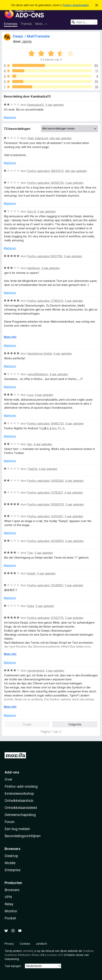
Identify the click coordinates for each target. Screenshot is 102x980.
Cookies (25, 944)
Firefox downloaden (76, 5)
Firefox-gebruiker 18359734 (45, 183)
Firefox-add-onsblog (21, 786)
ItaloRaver (34, 268)
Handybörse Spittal (40, 353)
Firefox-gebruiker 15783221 (45, 492)
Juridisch (41, 944)
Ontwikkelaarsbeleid (21, 808)
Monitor (11, 911)
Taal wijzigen (13, 966)
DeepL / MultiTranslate (31, 36)
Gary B (32, 211)
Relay (9, 904)
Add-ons (12, 772)
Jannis (27, 41)
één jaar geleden (61, 138)
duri (30, 444)
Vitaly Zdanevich (38, 138)
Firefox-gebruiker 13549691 (45, 585)
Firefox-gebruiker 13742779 (45, 618)
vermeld (28, 951)
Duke (31, 606)
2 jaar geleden (74, 183)
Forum (10, 822)
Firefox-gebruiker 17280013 (45, 301)
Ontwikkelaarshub (19, 801)
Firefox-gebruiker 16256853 (45, 541)
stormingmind (36, 671)
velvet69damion (38, 374)
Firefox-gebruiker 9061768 (45, 256)
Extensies (11, 24)
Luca (30, 395)
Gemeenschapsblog (20, 815)
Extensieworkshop (19, 793)
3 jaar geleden (73, 256)
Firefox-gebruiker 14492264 (45, 481)
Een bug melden (17, 829)
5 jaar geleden (55, 105)
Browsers (12, 890)
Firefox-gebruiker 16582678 (46, 504)
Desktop (11, 856)
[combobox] (84, 22)
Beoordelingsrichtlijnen (23, 836)
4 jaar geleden (63, 353)
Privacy (9, 944)
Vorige (27, 724)
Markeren (10, 117)
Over (8, 779)
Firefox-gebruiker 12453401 (45, 516)
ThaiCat (32, 469)
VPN (8, 897)
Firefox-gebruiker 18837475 (45, 171)
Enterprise (13, 870)
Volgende (75, 724)
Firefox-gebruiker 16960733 (45, 423)
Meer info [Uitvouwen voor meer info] (10, 337)
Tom (30, 553)
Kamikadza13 (36, 105)
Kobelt (31, 573)
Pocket (10, 918)
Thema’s (26, 24)
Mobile (10, 863)
